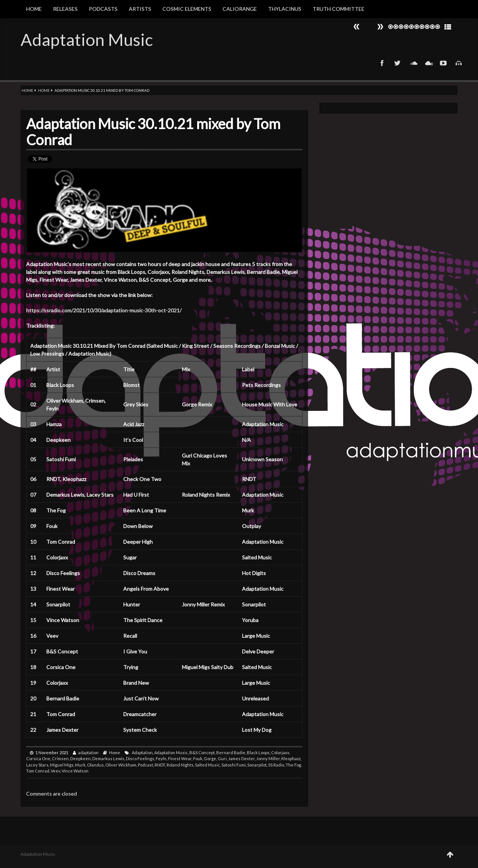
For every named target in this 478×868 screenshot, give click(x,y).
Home (34, 9)
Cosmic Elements (187, 9)
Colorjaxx (280, 753)
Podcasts (103, 9)
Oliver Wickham (121, 765)
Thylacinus (285, 9)
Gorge (210, 758)
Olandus (95, 765)
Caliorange (240, 9)
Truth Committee (339, 9)
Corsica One (38, 758)
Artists (140, 9)
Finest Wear (180, 758)
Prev (380, 27)
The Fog (293, 765)
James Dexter (241, 758)
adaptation (88, 753)
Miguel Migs (62, 765)
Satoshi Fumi (234, 765)
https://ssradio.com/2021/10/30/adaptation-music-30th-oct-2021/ (104, 310)
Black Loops (258, 753)
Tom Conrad (38, 771)
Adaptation (142, 753)
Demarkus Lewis (108, 758)
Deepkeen (80, 758)
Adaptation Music (87, 40)
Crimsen (60, 758)
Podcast (145, 765)
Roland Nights (180, 765)
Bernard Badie (231, 753)
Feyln (161, 758)
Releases (65, 9)
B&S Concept (202, 753)
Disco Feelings (140, 758)
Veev (55, 771)
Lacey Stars (37, 765)
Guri (222, 758)
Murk (80, 765)
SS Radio (276, 765)
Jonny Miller (268, 758)
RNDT (160, 765)
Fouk (198, 758)
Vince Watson (75, 771)
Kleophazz (291, 758)
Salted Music (207, 765)
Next (357, 27)
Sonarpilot (257, 765)
